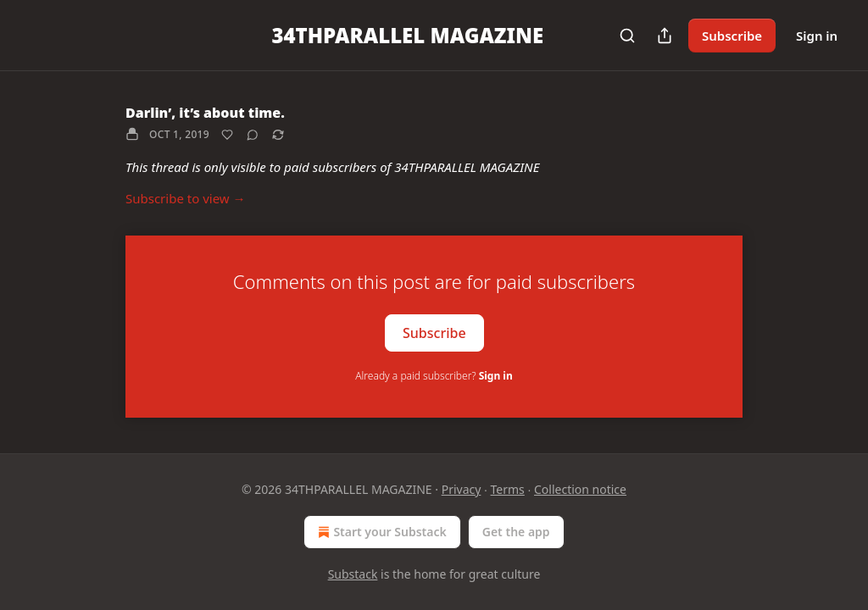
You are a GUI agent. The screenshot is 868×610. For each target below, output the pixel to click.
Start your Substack (380, 532)
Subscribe (732, 36)
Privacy (462, 489)
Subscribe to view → (186, 198)
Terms (508, 489)
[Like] (227, 135)
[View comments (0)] (253, 135)
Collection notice (580, 489)
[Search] (627, 36)
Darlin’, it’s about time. (205, 113)
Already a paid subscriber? (434, 376)
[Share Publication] (665, 36)
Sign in (817, 36)
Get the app (516, 532)
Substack (353, 574)
